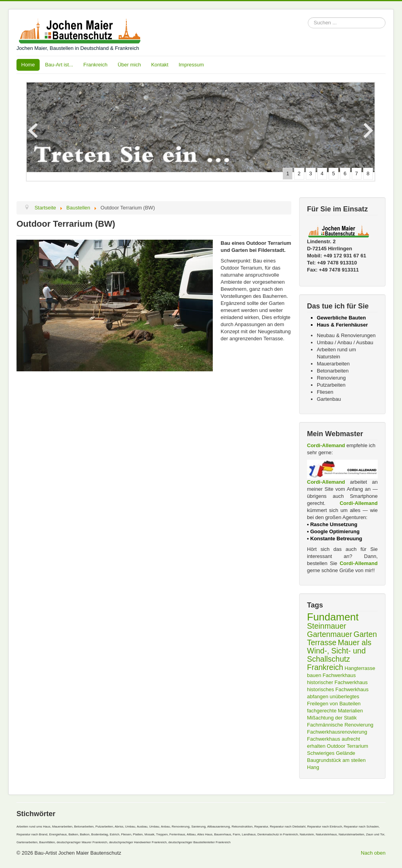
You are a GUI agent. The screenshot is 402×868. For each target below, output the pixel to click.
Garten (365, 634)
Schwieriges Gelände (331, 753)
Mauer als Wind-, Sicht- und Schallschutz (339, 651)
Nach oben (373, 853)
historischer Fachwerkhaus (337, 682)
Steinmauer (327, 626)
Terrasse (322, 642)
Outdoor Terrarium (348, 746)
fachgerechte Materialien (335, 711)
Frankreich (95, 65)
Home (28, 65)
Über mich (129, 65)
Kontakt (160, 65)
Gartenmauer (330, 634)
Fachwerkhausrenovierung (337, 732)
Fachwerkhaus (339, 675)
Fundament (333, 617)
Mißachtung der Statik (332, 718)
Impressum (191, 65)
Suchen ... (308, 17)
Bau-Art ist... (59, 65)
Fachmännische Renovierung (340, 725)
